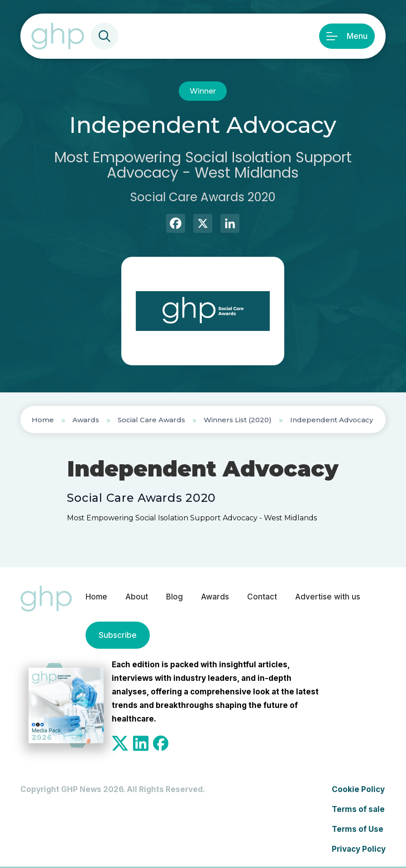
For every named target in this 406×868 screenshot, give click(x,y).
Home (43, 420)
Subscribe (118, 635)
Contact (262, 597)
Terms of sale (358, 809)
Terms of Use (358, 829)
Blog (174, 597)
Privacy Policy (359, 849)
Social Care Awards (151, 420)
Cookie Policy (358, 789)
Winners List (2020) (238, 420)
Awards (86, 420)
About (137, 597)
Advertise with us (328, 597)
